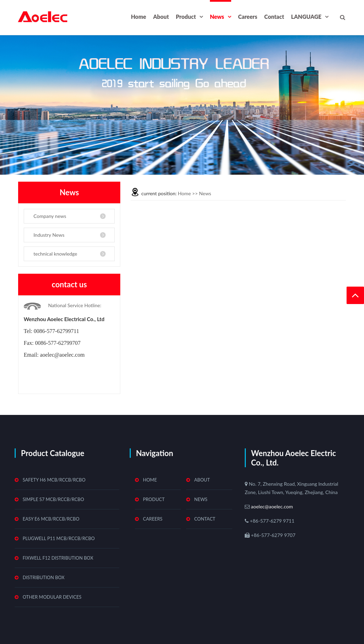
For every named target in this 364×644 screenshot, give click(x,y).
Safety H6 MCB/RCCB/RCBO (54, 480)
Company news (50, 216)
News (217, 17)
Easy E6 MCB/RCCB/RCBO (51, 519)
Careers (248, 17)
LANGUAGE (306, 17)
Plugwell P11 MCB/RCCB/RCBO (59, 538)
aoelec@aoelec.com (271, 506)
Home (138, 17)
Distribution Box (44, 577)
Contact (274, 17)
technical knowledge (55, 254)
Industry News (49, 235)
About (161, 17)
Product (186, 17)
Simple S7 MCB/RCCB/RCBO (53, 499)
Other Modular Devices (52, 597)
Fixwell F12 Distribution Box (58, 558)
